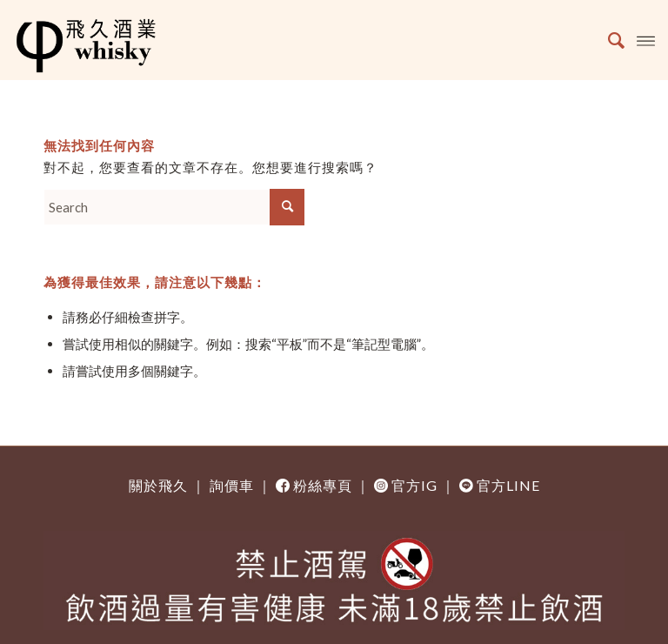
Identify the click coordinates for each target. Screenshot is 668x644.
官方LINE (508, 485)
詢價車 (232, 485)
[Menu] (646, 40)
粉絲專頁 (323, 485)
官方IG (414, 485)
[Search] (608, 40)
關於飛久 (158, 485)
